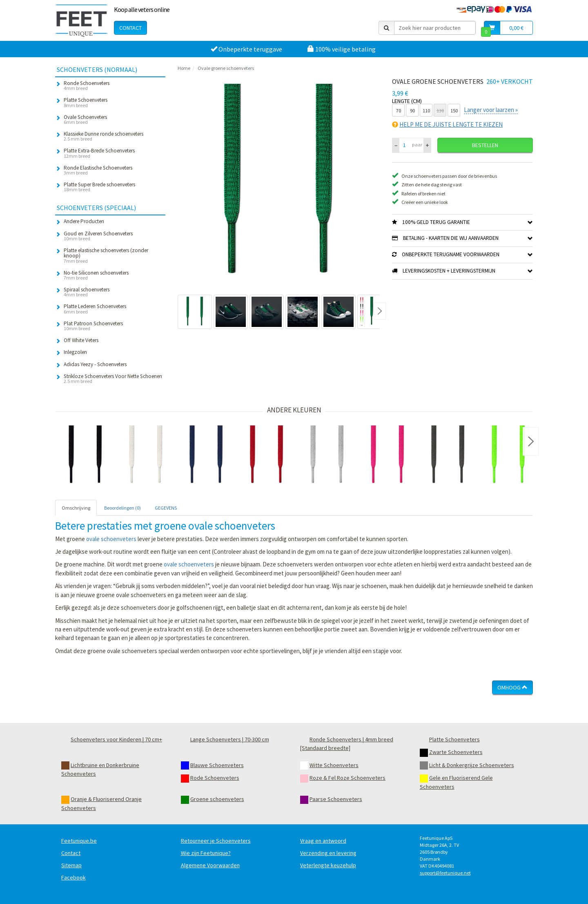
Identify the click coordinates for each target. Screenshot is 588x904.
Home (184, 68)
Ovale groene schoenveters (226, 68)
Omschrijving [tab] (76, 508)
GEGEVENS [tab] (166, 508)
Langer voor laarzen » (491, 110)
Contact (130, 28)
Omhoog (512, 687)
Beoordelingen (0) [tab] (122, 508)
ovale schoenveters (111, 539)
